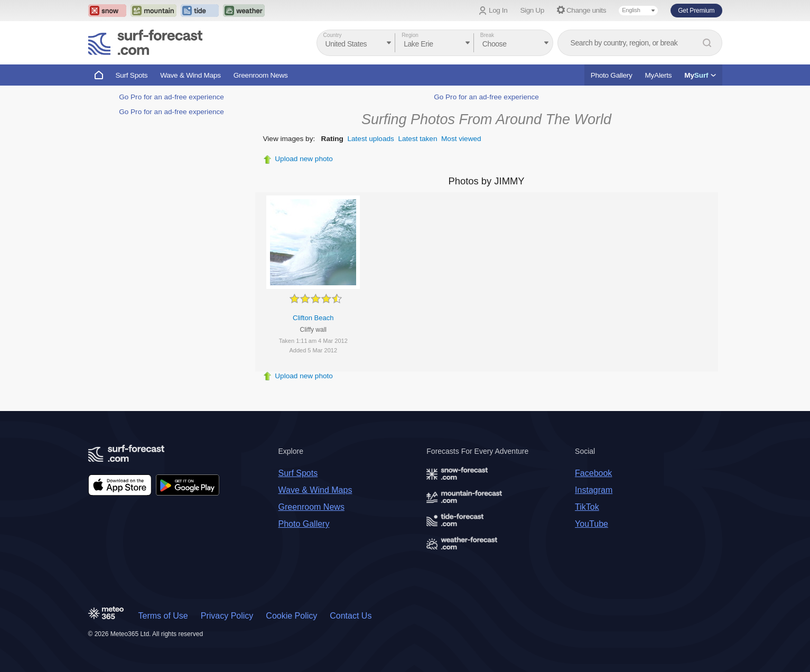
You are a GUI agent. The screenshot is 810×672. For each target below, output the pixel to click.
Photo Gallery (612, 75)
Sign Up (532, 10)
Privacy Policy (227, 616)
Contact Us (351, 616)
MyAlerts (659, 75)
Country (333, 35)
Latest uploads (370, 139)
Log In (498, 10)
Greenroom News (261, 75)
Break (487, 35)
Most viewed (461, 139)
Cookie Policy (291, 616)
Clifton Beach (313, 318)
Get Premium (696, 11)
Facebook (593, 473)
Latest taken (417, 139)
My (700, 75)
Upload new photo (304, 159)
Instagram (594, 490)
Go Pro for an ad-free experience (171, 97)
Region (410, 35)
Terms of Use (163, 616)
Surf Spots (132, 75)
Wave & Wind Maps (190, 75)
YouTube (592, 524)
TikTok (587, 507)
